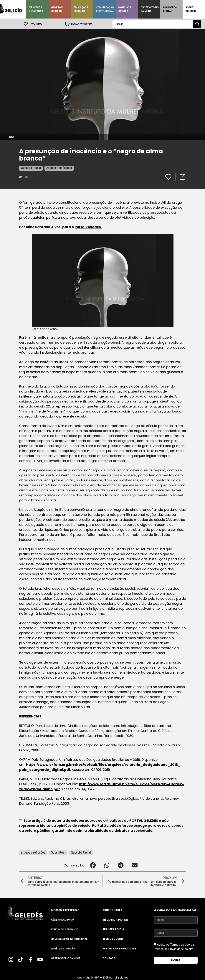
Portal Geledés (88, 227)
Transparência (113, 929)
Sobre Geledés (190, 9)
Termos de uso (113, 939)
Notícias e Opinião (125, 9)
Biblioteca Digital (170, 9)
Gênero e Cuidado (57, 9)
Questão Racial (31, 168)
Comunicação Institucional (105, 9)
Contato (109, 958)
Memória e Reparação (36, 9)
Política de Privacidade (119, 948)
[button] (93, 865)
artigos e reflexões (33, 852)
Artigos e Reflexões (59, 168)
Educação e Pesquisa (81, 9)
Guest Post (58, 852)
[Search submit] (197, 24)
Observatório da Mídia (150, 9)
